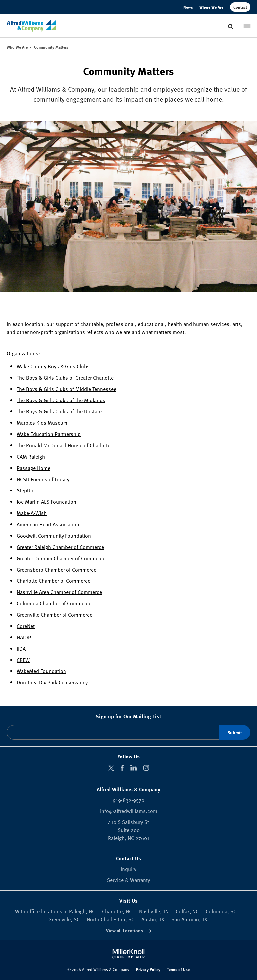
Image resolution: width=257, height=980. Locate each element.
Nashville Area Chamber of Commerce (59, 592)
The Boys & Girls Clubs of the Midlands (61, 400)
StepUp (25, 490)
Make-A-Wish (32, 513)
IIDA (21, 648)
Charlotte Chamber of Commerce (54, 580)
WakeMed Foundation (41, 671)
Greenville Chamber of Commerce (55, 614)
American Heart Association (48, 524)
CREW (23, 660)
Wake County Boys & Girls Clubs (53, 366)
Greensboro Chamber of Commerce (57, 569)
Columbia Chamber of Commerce (54, 603)
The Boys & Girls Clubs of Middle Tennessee (66, 389)
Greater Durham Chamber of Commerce (61, 558)
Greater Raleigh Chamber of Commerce (60, 547)
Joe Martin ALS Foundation (47, 501)
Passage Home (33, 468)
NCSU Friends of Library (43, 479)
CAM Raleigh (31, 456)
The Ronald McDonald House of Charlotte (64, 445)
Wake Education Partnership (49, 434)
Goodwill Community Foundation (54, 535)
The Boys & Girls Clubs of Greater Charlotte (65, 377)
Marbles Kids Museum (42, 422)
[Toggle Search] (231, 27)
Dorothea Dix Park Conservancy (52, 682)
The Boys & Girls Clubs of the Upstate (59, 411)
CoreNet (26, 626)
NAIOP (24, 637)
